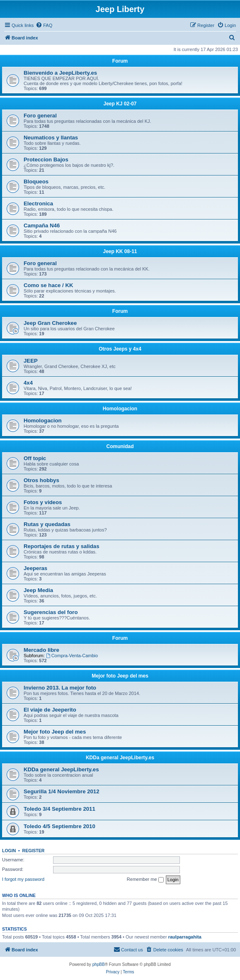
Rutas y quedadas (47, 524)
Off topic (35, 458)
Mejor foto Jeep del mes (120, 676)
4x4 (28, 383)
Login (9, 851)
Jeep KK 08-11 (120, 251)
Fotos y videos (43, 502)
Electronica (38, 204)
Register (34, 851)
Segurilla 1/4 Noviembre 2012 (62, 791)
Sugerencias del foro (51, 612)
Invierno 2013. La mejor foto (60, 688)
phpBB (99, 964)
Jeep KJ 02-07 (120, 104)
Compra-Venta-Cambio (72, 656)
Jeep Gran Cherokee (50, 323)
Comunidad (120, 446)
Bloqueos (36, 182)
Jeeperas (35, 568)
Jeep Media (38, 590)
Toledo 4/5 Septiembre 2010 (59, 826)
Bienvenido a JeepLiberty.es (60, 73)
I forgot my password (23, 879)
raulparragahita (185, 937)
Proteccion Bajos (46, 160)
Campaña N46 (42, 225)
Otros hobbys (41, 480)
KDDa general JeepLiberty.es (120, 758)
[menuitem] (44, 25)
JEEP (31, 361)
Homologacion (120, 409)
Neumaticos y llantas (51, 138)
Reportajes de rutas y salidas (62, 546)
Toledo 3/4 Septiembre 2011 (59, 809)
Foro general (40, 116)
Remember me (145, 880)
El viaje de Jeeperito (50, 710)
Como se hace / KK (48, 285)
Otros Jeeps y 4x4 (120, 349)
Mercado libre (41, 650)
